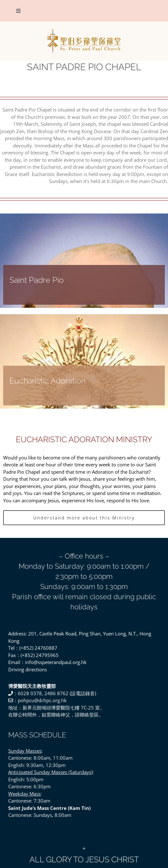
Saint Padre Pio (37, 280)
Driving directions (28, 669)
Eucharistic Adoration (48, 381)
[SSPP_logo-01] (84, 30)
